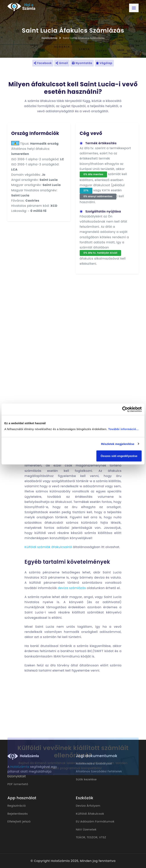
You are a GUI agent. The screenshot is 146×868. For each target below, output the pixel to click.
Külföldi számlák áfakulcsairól (48, 547)
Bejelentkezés (18, 814)
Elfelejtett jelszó (19, 821)
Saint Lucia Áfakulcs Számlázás (84, 38)
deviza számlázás (72, 588)
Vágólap (104, 63)
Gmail (62, 63)
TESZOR (92, 837)
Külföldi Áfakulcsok (90, 814)
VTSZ (103, 837)
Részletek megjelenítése (118, 444)
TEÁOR (81, 837)
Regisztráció (17, 806)
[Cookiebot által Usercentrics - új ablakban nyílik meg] (125, 409)
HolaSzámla (50, 38)
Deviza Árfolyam (88, 806)
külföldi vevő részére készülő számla (65, 533)
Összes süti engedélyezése (119, 456)
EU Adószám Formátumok (95, 821)
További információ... (123, 429)
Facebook (43, 63)
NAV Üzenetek (86, 829)
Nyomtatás (82, 63)
